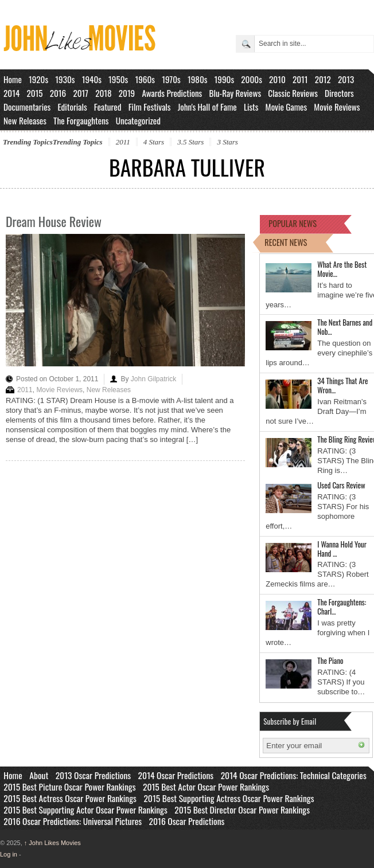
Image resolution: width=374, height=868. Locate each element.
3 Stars (227, 142)
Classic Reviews (293, 93)
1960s (145, 79)
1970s (171, 79)
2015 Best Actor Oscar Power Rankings (206, 787)
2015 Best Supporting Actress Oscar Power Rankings (229, 798)
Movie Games (287, 107)
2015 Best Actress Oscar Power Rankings (70, 798)
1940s (92, 79)
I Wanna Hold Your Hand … (342, 549)
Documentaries (27, 107)
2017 (81, 93)
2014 (11, 93)
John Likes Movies (52, 843)
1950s (118, 79)
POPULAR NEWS (293, 223)
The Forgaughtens (81, 120)
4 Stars (154, 142)
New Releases (25, 120)
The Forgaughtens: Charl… (342, 607)
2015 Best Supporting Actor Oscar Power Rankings (85, 810)
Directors (339, 93)
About (39, 775)
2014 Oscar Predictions (176, 775)
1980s (198, 79)
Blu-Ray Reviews (235, 93)
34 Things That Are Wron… (342, 385)
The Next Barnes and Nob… (345, 327)
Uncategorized (138, 120)
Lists (251, 107)
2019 (127, 93)
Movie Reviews (337, 107)
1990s (225, 79)
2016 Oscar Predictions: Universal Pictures (73, 821)
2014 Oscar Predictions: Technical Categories (294, 775)
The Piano (330, 660)
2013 (346, 79)
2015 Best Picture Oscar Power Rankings (69, 787)
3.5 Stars (190, 142)
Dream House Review (54, 221)
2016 (58, 93)
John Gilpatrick (153, 379)
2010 (277, 79)
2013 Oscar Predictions (93, 775)
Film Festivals (150, 107)
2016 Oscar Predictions (187, 821)
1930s (65, 79)
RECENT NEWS (286, 242)
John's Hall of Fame (207, 107)
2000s (252, 79)
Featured (108, 107)
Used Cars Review (341, 485)
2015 (34, 93)
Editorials (72, 107)
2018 (103, 93)
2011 (300, 79)
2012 (323, 79)
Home (13, 79)
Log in (9, 854)
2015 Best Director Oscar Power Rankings (242, 810)
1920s (38, 79)
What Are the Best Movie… (342, 269)
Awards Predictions (172, 93)
